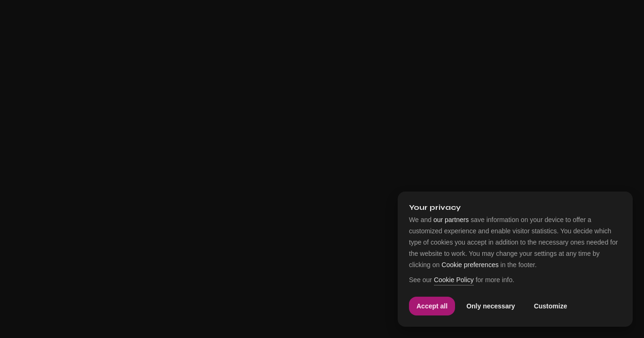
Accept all (432, 306)
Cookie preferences (470, 265)
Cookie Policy (454, 280)
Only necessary (491, 306)
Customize (551, 306)
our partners (451, 220)
